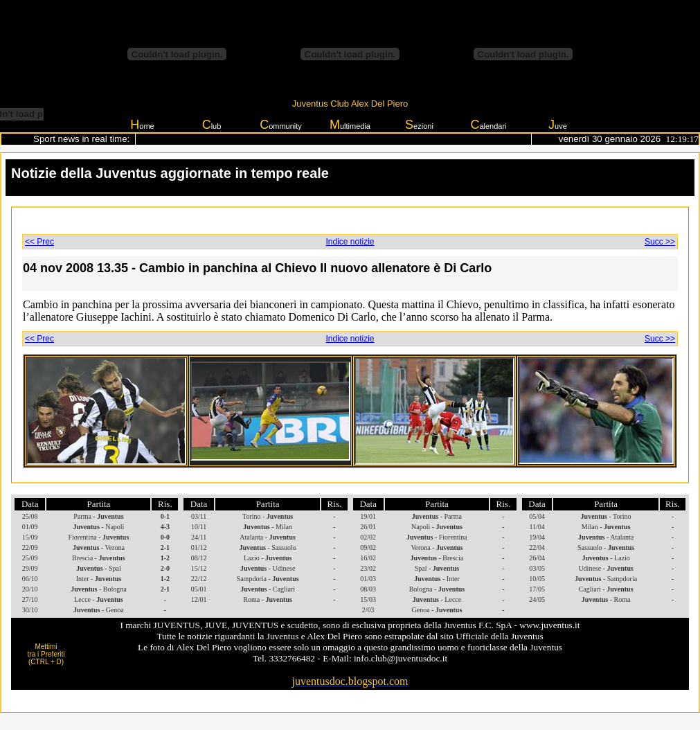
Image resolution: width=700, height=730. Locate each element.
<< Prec (39, 242)
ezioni (419, 125)
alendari (488, 125)
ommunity (281, 125)
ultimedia (350, 125)
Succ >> (660, 242)
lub (212, 125)
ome (142, 125)
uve (558, 125)
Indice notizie (350, 242)
